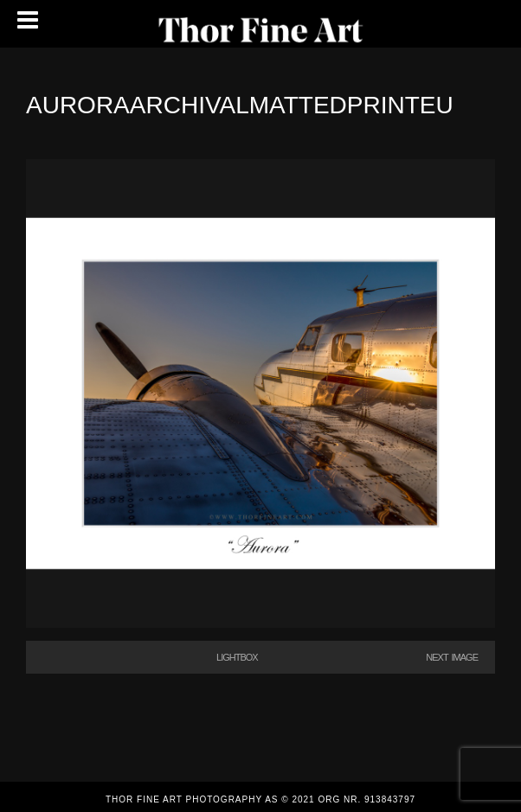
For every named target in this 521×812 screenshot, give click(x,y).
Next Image (452, 657)
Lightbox (237, 657)
